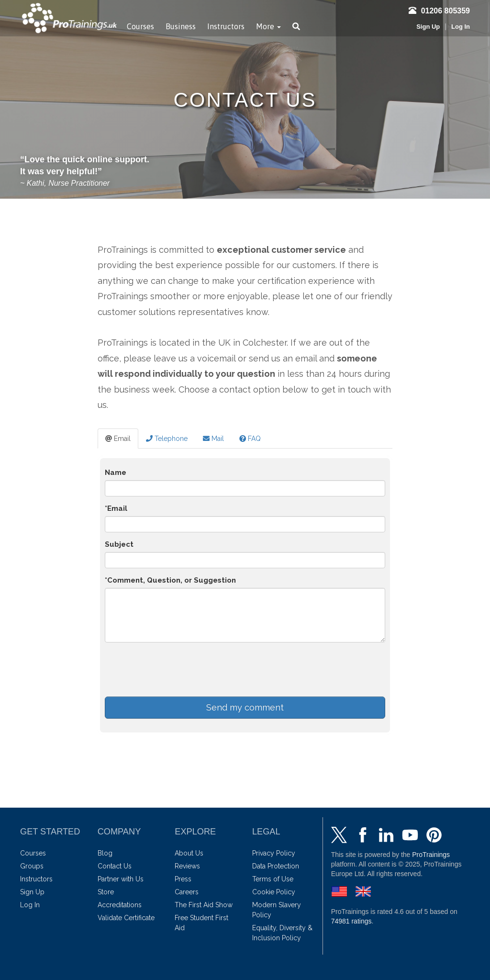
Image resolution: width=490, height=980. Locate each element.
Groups (32, 866)
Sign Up (428, 27)
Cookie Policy (274, 892)
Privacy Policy (274, 853)
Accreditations (120, 905)
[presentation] (178, 668)
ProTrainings (431, 855)
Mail (213, 439)
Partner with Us (121, 879)
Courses (140, 26)
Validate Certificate (126, 918)
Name (116, 473)
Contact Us (115, 866)
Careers (187, 892)
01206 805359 (439, 11)
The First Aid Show (204, 905)
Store (106, 892)
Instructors (226, 26)
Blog (105, 853)
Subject (119, 544)
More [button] (268, 26)
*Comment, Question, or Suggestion (170, 580)
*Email (116, 508)
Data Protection (276, 866)
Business (181, 26)
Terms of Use (273, 879)
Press (183, 879)
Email (118, 439)
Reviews (187, 866)
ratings (351, 921)
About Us (189, 853)
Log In (461, 27)
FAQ (250, 439)
